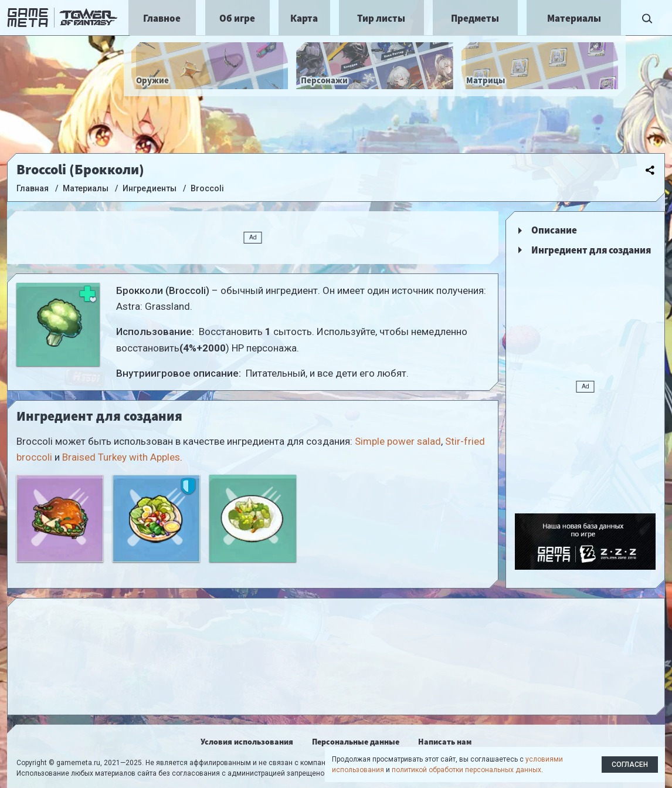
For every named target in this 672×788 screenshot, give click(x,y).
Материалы (574, 18)
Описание (554, 230)
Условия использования (247, 742)
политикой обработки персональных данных (466, 770)
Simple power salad (398, 441)
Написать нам (445, 742)
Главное (162, 18)
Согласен (630, 765)
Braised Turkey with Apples (121, 457)
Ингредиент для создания (591, 250)
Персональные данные (356, 742)
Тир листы (381, 18)
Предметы (475, 18)
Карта (304, 18)
